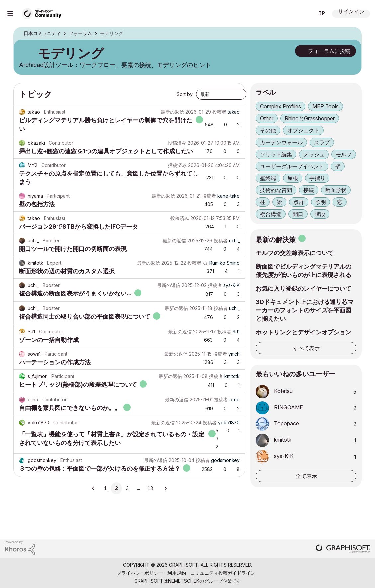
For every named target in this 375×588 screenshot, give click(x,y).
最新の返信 (172, 112)
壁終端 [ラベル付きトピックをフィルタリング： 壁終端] (268, 178)
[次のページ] (165, 488)
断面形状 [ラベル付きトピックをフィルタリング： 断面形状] (336, 190)
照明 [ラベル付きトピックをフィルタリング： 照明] (321, 202)
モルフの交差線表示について (295, 253)
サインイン (351, 12)
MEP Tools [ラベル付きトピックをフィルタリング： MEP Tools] (326, 106)
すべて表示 (306, 348)
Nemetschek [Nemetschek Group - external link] (184, 581)
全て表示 (306, 476)
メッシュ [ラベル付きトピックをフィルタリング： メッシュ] (314, 154)
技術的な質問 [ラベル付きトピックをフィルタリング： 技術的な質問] (276, 190)
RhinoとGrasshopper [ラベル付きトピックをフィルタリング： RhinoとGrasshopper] (310, 118)
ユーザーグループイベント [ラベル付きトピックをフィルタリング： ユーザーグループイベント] (292, 166)
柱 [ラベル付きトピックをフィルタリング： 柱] (263, 202)
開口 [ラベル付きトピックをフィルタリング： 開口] (298, 214)
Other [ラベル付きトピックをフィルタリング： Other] (267, 118)
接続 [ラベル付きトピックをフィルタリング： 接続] (309, 190)
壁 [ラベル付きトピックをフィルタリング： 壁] (338, 166)
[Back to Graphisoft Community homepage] (44, 13)
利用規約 (177, 573)
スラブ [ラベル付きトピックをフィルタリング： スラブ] (322, 142)
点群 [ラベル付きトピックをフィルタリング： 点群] (299, 202)
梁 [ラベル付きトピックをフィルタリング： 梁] (279, 202)
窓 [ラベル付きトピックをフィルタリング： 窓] (340, 202)
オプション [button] (352, 34)
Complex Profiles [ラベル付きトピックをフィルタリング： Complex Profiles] (281, 106)
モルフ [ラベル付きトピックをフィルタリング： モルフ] (344, 154)
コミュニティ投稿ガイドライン (223, 573)
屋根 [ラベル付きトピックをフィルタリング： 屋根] (293, 178)
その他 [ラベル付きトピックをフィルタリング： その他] (268, 130)
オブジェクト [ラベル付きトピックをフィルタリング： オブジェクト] (303, 130)
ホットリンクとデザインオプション (304, 332)
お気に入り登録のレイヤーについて (304, 288)
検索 (302, 14)
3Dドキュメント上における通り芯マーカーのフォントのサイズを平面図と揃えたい (305, 310)
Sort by (185, 94)
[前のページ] (94, 488)
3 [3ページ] (127, 488)
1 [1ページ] (105, 488)
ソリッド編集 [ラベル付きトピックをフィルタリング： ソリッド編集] (276, 154)
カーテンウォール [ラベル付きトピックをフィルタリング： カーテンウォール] (281, 142)
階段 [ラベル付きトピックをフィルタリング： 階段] (320, 214)
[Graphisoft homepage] (343, 549)
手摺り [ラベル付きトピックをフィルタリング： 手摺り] (317, 178)
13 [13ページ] (150, 488)
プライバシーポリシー (140, 573)
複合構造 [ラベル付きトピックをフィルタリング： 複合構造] (271, 214)
